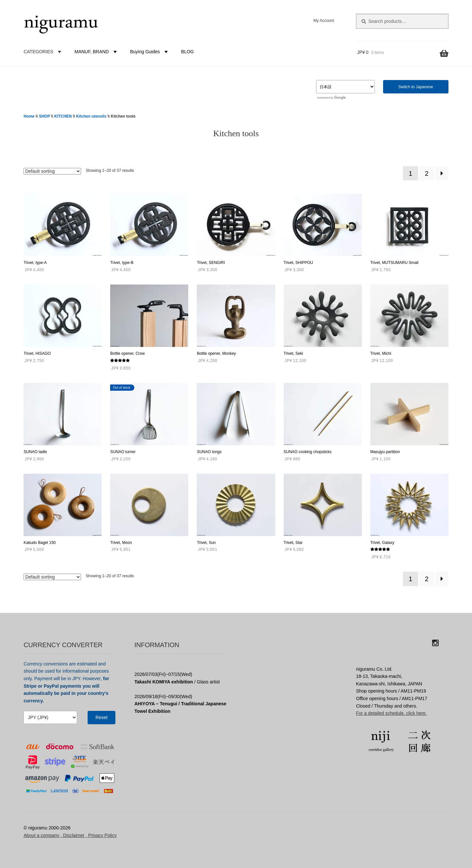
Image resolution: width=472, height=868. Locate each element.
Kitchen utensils (91, 116)
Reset (101, 717)
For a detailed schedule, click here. (391, 713)
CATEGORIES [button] (43, 52)
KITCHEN (63, 116)
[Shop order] (52, 171)
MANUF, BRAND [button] (97, 52)
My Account (324, 21)
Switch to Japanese (416, 87)
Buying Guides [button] (150, 52)
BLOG (187, 52)
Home (29, 116)
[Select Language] (346, 87)
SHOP (44, 116)
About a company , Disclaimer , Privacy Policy (70, 835)
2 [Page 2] (427, 173)
